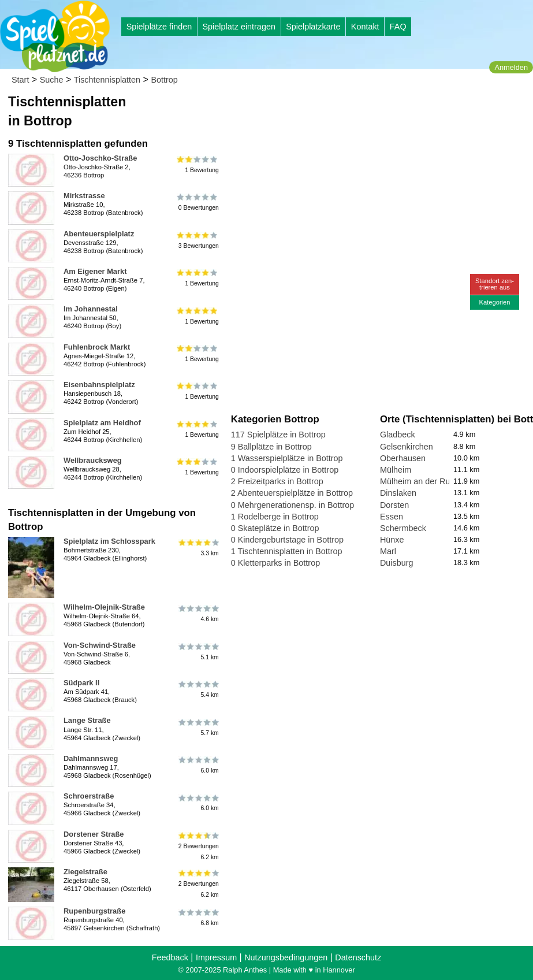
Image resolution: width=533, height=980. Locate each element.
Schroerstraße (89, 796)
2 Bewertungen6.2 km (198, 846)
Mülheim (396, 470)
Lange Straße (87, 720)
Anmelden (511, 67)
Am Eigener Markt (95, 271)
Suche (52, 80)
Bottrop (164, 80)
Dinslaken (398, 493)
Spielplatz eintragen (238, 27)
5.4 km (198, 689)
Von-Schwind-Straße (100, 645)
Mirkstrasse (84, 196)
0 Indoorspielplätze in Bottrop (285, 470)
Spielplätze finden (159, 27)
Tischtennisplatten (107, 80)
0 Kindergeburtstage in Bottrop (287, 540)
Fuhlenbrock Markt (97, 347)
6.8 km (198, 918)
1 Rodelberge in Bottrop (275, 517)
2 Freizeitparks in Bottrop (277, 481)
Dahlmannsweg (91, 758)
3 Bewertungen (198, 240)
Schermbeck (403, 528)
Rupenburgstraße (94, 911)
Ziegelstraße (85, 872)
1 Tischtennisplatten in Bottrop (287, 551)
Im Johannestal (91, 309)
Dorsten (394, 505)
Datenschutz (358, 957)
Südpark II (81, 683)
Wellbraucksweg (93, 460)
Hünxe (392, 540)
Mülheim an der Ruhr (419, 481)
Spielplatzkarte (313, 27)
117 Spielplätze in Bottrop (278, 435)
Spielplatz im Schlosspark (109, 541)
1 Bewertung (198, 165)
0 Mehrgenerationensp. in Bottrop (293, 505)
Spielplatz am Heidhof (102, 423)
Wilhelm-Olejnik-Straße (104, 607)
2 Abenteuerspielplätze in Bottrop (292, 493)
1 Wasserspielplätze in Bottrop (287, 458)
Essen (392, 517)
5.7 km (198, 727)
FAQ (398, 27)
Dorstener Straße (94, 834)
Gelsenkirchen (407, 447)
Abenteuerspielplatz (99, 234)
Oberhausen (403, 458)
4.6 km (198, 614)
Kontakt (365, 27)
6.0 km (198, 765)
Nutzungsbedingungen (286, 957)
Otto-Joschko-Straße (100, 158)
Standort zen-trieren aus (495, 284)
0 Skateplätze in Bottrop (275, 528)
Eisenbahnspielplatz (99, 385)
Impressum (216, 957)
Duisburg (397, 563)
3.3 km (198, 548)
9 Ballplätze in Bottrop (271, 447)
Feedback (170, 957)
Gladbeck (398, 435)
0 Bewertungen (198, 202)
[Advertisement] (362, 110)
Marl (388, 551)
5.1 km (198, 652)
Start (20, 80)
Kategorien (494, 302)
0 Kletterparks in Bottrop (275, 563)
